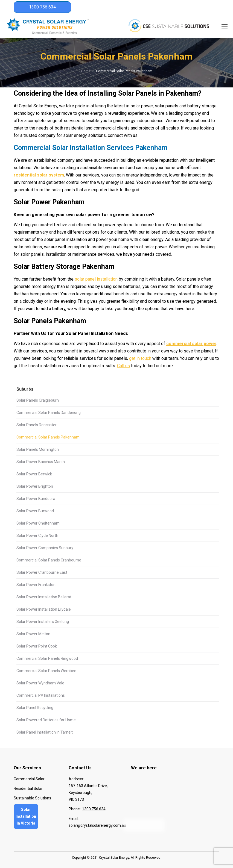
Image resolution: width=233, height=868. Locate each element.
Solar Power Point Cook (37, 646)
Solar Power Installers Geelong (43, 622)
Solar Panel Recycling (35, 708)
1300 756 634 (42, 7)
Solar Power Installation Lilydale (44, 609)
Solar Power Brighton (35, 486)
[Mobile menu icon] (225, 26)
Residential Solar (28, 788)
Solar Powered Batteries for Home (46, 720)
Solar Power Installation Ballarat (44, 597)
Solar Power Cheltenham (38, 523)
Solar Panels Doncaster (37, 425)
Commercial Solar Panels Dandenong (49, 413)
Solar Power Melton (33, 634)
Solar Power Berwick (34, 474)
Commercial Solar (29, 779)
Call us (123, 366)
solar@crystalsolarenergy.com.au (97, 825)
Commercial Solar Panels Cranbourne (49, 560)
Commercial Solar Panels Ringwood (47, 658)
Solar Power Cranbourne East (42, 572)
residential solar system (39, 175)
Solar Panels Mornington (38, 449)
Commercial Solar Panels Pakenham (48, 437)
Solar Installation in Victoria (26, 816)
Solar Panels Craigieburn (38, 400)
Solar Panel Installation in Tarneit (45, 732)
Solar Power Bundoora (36, 499)
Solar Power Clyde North (37, 535)
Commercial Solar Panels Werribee (46, 671)
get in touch (140, 358)
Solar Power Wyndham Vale (40, 683)
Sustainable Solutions (32, 798)
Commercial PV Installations (41, 695)
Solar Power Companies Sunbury (45, 548)
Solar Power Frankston (36, 585)
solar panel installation (96, 279)
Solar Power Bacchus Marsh (41, 462)
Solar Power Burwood (35, 511)
